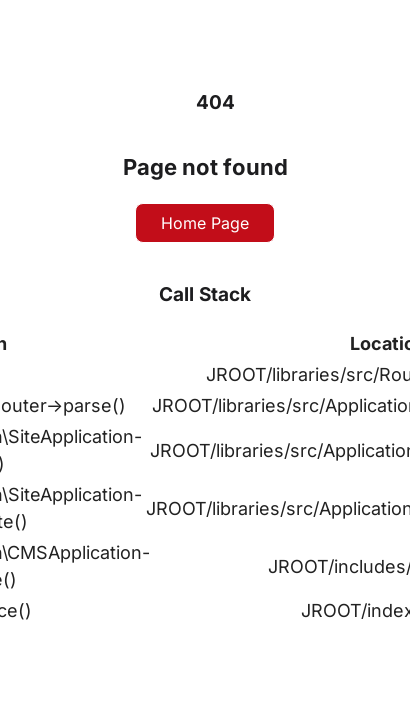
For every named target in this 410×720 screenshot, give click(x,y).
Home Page (205, 223)
